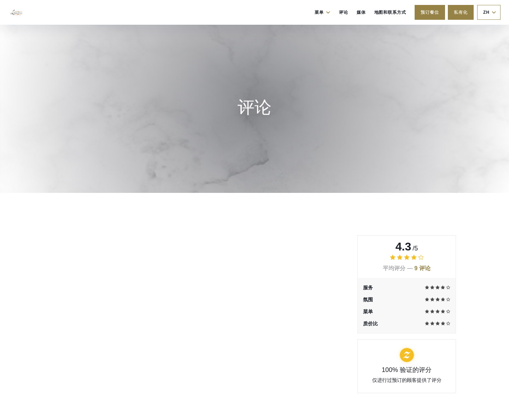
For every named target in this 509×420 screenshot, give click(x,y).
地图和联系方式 (390, 12)
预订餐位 (430, 12)
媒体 (361, 12)
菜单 (323, 12)
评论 (344, 12)
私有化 (461, 12)
